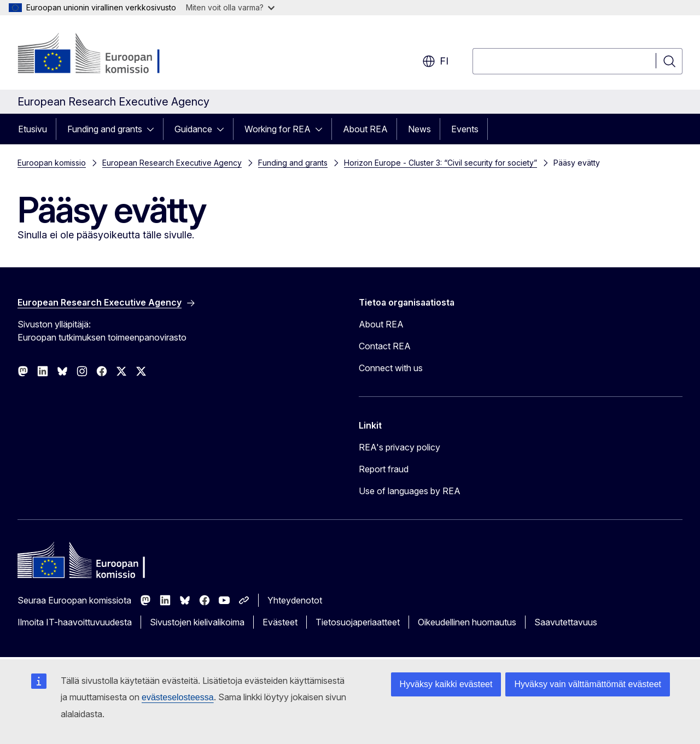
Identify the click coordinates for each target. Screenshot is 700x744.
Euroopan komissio (52, 163)
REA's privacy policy (399, 447)
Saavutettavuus (566, 622)
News (419, 129)
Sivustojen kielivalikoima (197, 622)
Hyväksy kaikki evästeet (446, 684)
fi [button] (435, 61)
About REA (365, 129)
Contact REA (385, 346)
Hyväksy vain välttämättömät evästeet (588, 684)
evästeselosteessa (178, 697)
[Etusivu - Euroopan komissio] (106, 55)
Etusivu (33, 129)
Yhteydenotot (295, 600)
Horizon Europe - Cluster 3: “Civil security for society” (441, 163)
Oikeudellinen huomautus (467, 622)
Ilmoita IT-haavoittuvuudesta (75, 622)
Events (465, 129)
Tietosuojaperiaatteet (358, 622)
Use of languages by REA (410, 491)
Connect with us (391, 368)
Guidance (193, 129)
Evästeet (280, 622)
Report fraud (384, 469)
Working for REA (278, 129)
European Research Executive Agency (172, 163)
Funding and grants (105, 129)
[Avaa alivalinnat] (154, 129)
